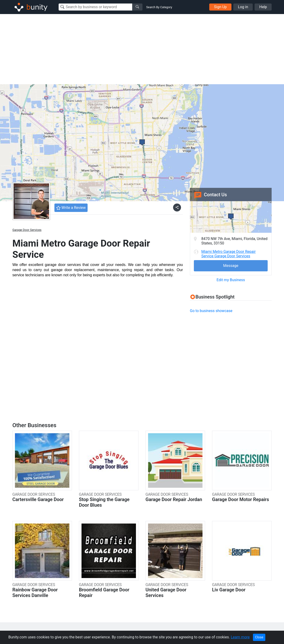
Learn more (240, 637)
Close (259, 637)
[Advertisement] (142, 49)
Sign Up (220, 7)
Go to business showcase (211, 311)
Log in (243, 7)
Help (263, 7)
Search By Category (159, 7)
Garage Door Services (27, 230)
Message (231, 266)
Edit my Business (231, 280)
